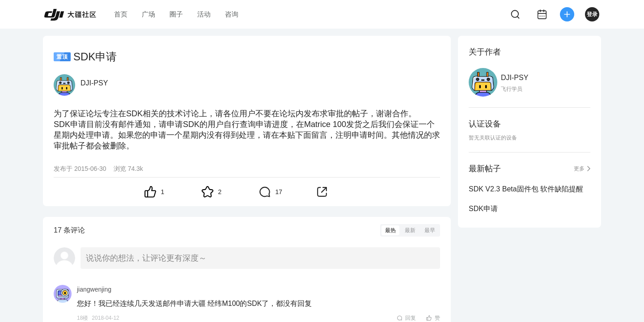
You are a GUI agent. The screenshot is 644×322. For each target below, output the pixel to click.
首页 (121, 14)
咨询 (232, 14)
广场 (148, 14)
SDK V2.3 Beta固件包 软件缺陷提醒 (526, 189)
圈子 (176, 14)
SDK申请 (483, 209)
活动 (204, 14)
